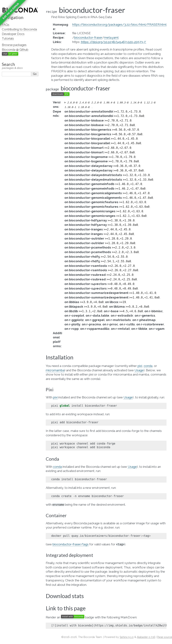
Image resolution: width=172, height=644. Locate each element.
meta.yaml (111, 38)
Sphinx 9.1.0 (127, 637)
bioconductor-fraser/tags (71, 544)
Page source (165, 637)
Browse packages (14, 45)
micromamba (55, 370)
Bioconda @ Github (15, 50)
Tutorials (8, 38)
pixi (140, 366)
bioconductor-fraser (88, 38)
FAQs (6, 25)
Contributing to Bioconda (19, 29)
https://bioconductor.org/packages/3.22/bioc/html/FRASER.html (119, 25)
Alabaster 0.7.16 (146, 637)
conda (148, 366)
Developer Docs (13, 34)
